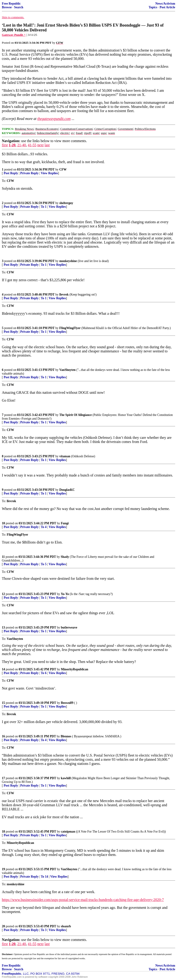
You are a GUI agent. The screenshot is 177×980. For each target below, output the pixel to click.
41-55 (32, 145)
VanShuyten (67, 370)
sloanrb (66, 926)
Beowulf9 (67, 703)
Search (19, 7)
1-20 (12, 145)
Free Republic (11, 4)
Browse (7, 7)
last (47, 145)
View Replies (49, 173)
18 (3, 832)
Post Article (167, 7)
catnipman (68, 832)
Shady (65, 557)
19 (3, 869)
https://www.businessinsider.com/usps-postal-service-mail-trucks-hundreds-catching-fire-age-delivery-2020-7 (83, 900)
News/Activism (165, 4)
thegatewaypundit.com (54, 119)
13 (3, 627)
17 (3, 778)
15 (3, 703)
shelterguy (66, 203)
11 (3, 557)
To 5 (44, 564)
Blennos (66, 736)
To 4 (44, 527)
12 (3, 594)
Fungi (65, 523)
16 (3, 736)
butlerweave (69, 627)
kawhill (66, 778)
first (5, 145)
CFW (63, 169)
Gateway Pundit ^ (14, 35)
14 (3, 669)
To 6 (44, 673)
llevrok (64, 295)
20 (3, 926)
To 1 (44, 207)
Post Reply (11, 173)
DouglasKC (67, 490)
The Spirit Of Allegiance (75, 415)
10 (3, 523)
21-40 (22, 145)
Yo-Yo (65, 594)
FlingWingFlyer (70, 328)
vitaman (65, 456)
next (41, 145)
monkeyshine (68, 261)
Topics (153, 7)
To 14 (44, 877)
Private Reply (29, 173)
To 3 (44, 930)
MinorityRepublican (75, 669)
